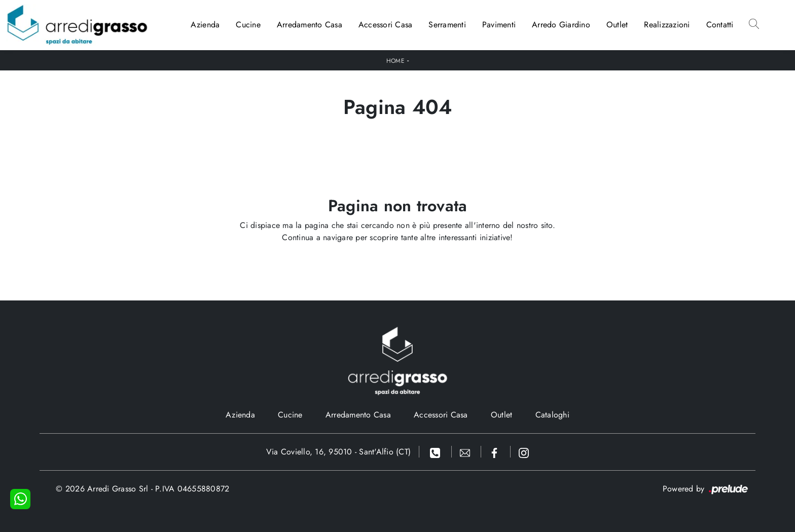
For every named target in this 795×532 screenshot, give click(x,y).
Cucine (248, 25)
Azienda (205, 25)
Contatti (720, 25)
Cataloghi (552, 415)
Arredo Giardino (561, 25)
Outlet (617, 25)
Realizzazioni (667, 25)
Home (395, 61)
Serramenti (447, 25)
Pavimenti (499, 25)
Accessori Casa (386, 25)
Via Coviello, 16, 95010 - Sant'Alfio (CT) (338, 452)
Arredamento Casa (310, 25)
